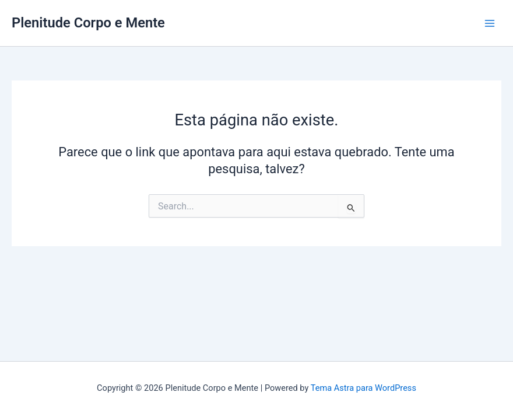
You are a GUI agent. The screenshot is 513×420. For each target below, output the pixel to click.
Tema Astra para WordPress (363, 388)
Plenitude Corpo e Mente (88, 23)
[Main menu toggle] (490, 23)
